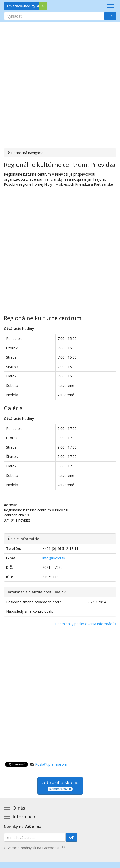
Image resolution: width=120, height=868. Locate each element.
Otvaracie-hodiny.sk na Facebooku (35, 848)
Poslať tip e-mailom (51, 764)
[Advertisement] (60, 86)
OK (110, 16)
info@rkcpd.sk (54, 558)
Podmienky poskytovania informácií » (86, 624)
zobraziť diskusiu (60, 785)
